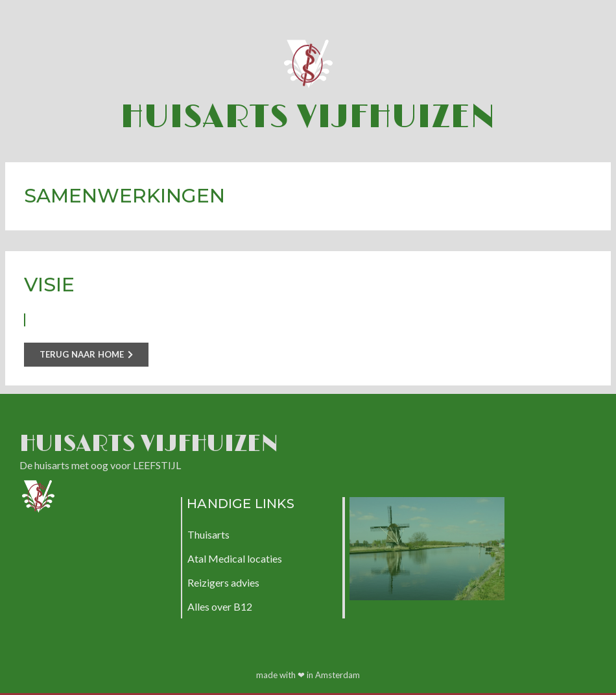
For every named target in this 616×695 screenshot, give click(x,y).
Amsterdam (338, 675)
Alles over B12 (220, 606)
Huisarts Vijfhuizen (308, 117)
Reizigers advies (223, 582)
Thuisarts (208, 534)
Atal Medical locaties (235, 558)
